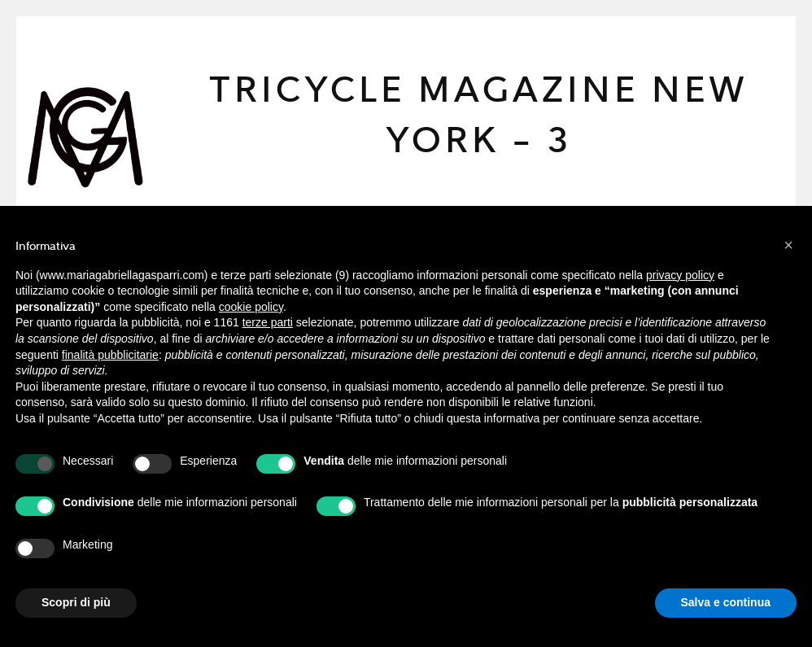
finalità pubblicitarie (110, 355)
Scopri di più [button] (76, 602)
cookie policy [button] (251, 307)
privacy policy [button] (680, 275)
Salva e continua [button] (726, 602)
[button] (788, 245)
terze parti (268, 322)
